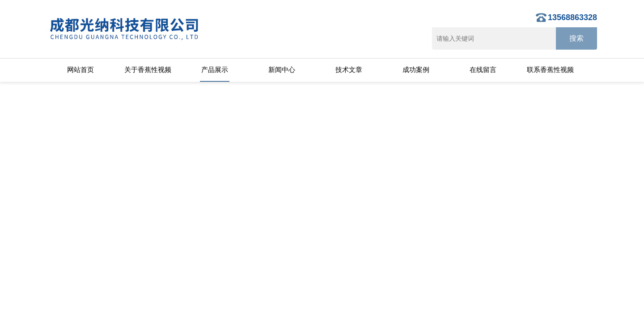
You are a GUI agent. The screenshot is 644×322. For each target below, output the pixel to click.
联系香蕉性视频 (550, 70)
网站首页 (80, 70)
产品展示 (215, 70)
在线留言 (483, 70)
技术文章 (349, 70)
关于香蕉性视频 (148, 70)
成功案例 (416, 70)
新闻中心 (282, 70)
